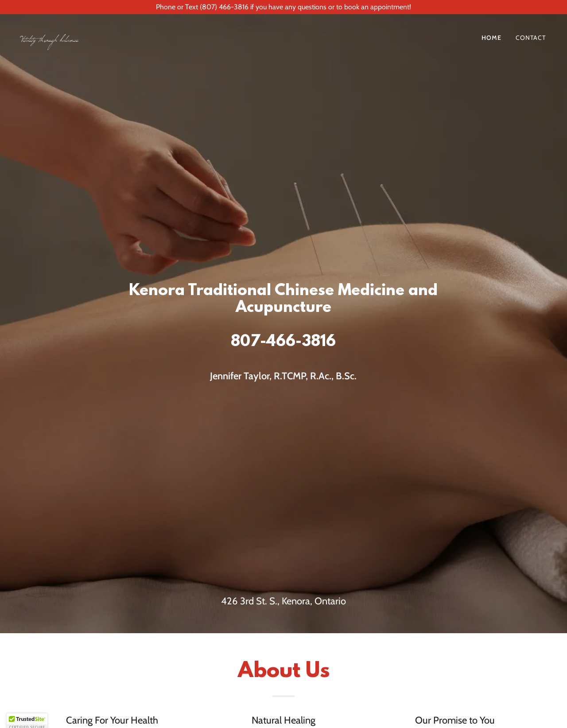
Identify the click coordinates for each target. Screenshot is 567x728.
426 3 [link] (233, 601)
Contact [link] (531, 38)
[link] (149, 39)
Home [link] (491, 38)
